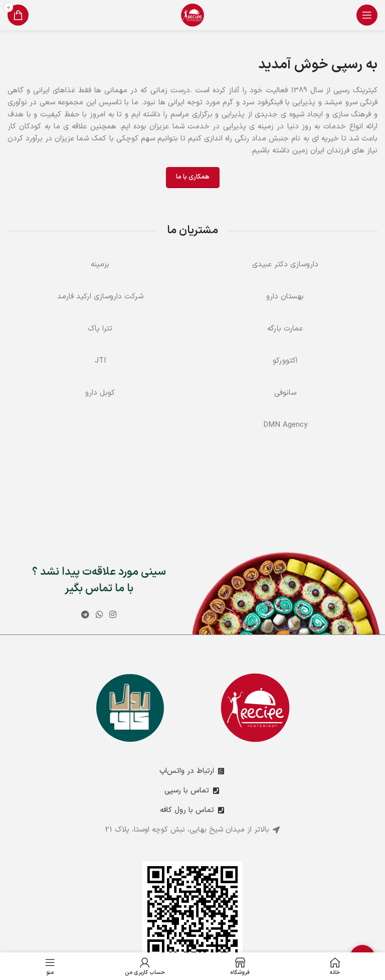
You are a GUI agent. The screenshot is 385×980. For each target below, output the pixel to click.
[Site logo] (192, 15)
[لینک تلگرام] (85, 615)
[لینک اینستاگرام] (113, 615)
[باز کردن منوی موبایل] (367, 15)
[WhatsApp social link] (99, 615)
